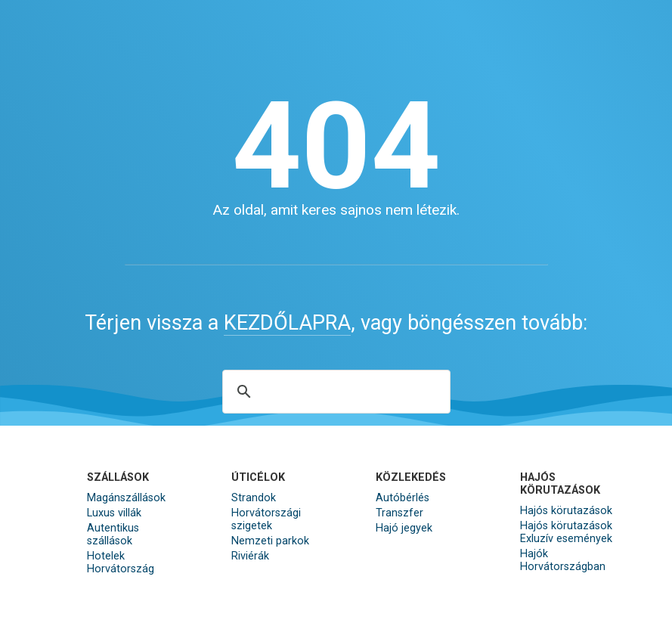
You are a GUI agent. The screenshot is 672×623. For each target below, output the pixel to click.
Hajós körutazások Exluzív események (566, 532)
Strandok (254, 498)
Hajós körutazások (566, 511)
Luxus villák (114, 513)
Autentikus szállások (113, 535)
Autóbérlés (403, 498)
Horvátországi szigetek (266, 519)
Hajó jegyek (404, 528)
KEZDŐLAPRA (287, 323)
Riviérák (250, 556)
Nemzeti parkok (270, 541)
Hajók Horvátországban (563, 560)
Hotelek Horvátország (121, 563)
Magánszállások (126, 498)
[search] (334, 392)
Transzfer (399, 513)
